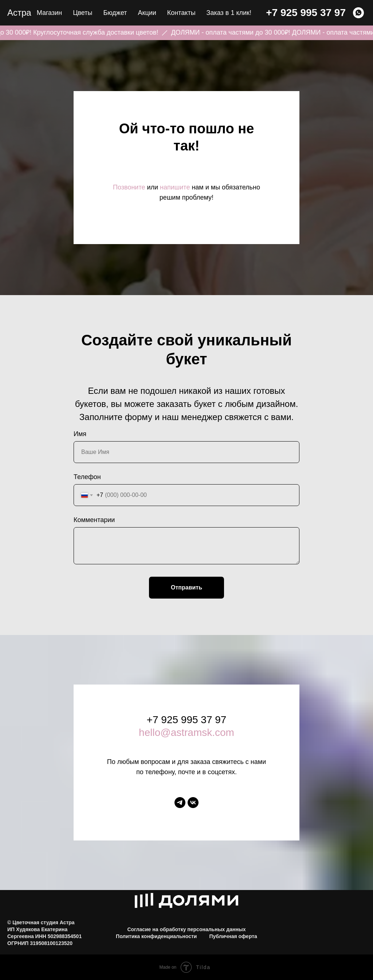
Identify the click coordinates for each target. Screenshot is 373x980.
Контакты (181, 13)
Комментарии (94, 520)
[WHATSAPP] (358, 13)
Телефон (87, 477)
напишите (175, 187)
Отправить (186, 587)
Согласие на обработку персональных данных (186, 929)
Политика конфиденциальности (156, 936)
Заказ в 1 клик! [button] (229, 13)
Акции (147, 13)
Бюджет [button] (115, 13)
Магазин (49, 13)
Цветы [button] (83, 13)
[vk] (193, 803)
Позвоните (129, 187)
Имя (80, 434)
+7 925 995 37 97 (306, 13)
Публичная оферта (233, 936)
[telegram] (180, 803)
